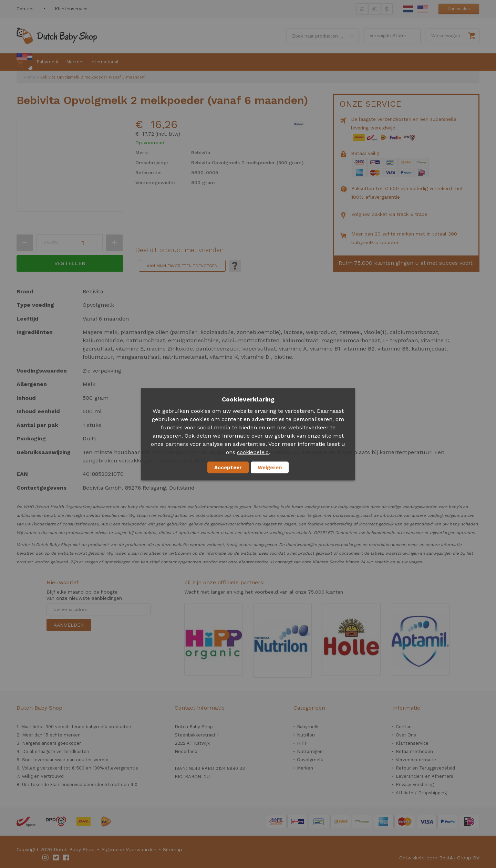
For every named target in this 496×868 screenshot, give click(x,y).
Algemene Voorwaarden (129, 849)
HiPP (302, 743)
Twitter (56, 858)
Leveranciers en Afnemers (425, 776)
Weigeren (270, 467)
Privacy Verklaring (415, 785)
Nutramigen (310, 751)
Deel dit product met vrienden (179, 250)
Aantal (52, 243)
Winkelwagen (446, 36)
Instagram (46, 858)
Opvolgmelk (310, 760)
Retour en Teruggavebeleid (425, 768)
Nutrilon (306, 735)
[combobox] (323, 36)
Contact (25, 9)
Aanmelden (459, 9)
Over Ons (406, 735)
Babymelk (308, 727)
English (423, 9)
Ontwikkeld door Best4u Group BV (439, 858)
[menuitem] (24, 62)
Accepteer (228, 467)
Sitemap (173, 849)
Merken (305, 768)
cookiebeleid (253, 452)
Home (29, 77)
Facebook (66, 858)
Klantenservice (71, 9)
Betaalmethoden (414, 751)
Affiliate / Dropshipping (421, 793)
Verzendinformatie (416, 760)
